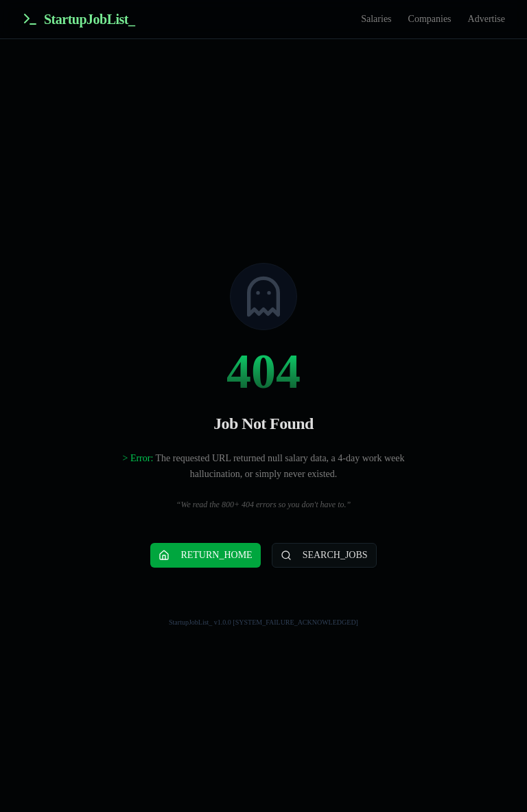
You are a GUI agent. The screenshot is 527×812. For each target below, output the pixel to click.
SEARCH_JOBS (324, 555)
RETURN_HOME (205, 555)
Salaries (376, 19)
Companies (430, 19)
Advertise (487, 19)
